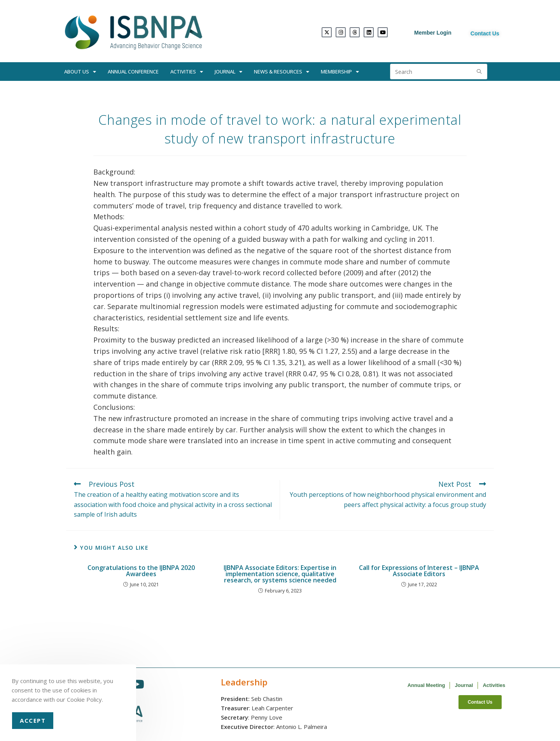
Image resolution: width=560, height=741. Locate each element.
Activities (187, 72)
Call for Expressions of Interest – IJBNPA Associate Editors (419, 571)
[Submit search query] (479, 72)
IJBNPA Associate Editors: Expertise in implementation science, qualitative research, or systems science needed (280, 574)
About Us (80, 72)
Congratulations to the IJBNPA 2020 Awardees (141, 571)
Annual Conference (133, 72)
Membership (340, 72)
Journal (228, 72)
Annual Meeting (426, 685)
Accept (33, 720)
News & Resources (282, 72)
